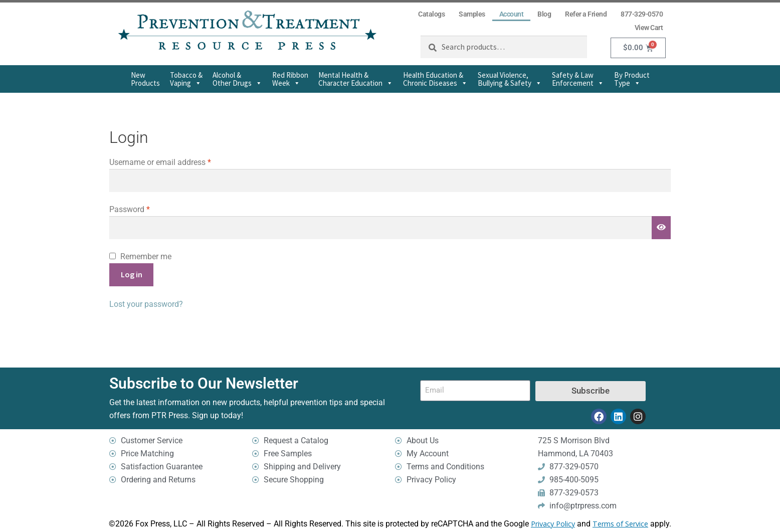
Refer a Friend (586, 14)
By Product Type (632, 79)
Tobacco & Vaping (186, 79)
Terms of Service (620, 524)
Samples (472, 14)
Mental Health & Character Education (356, 79)
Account (512, 14)
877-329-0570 (642, 14)
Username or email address (175, 161)
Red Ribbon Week (290, 79)
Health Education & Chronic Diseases (435, 79)
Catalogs (431, 14)
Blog (544, 14)
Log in (132, 274)
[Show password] (661, 228)
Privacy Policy (553, 524)
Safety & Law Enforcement (578, 79)
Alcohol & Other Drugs (237, 79)
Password (145, 209)
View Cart (649, 28)
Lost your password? (146, 304)
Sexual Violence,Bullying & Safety (510, 79)
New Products (145, 79)
